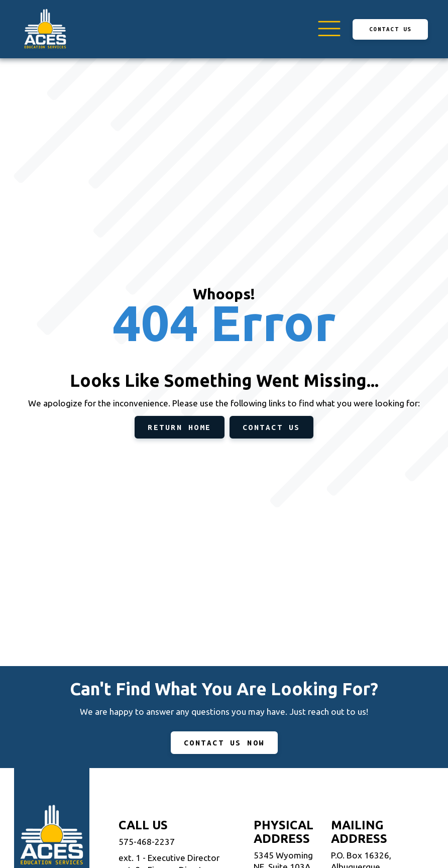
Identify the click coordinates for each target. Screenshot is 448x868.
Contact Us (390, 29)
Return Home (180, 427)
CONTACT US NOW (224, 743)
